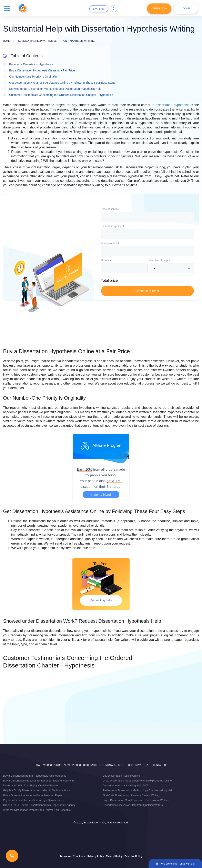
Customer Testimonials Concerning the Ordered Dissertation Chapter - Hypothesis (61, 95)
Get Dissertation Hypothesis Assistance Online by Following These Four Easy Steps (62, 83)
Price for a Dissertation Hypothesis (31, 64)
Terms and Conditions (73, 856)
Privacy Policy (96, 856)
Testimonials (107, 765)
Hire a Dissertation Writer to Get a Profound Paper (33, 795)
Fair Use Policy (133, 856)
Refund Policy (114, 856)
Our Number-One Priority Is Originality (33, 77)
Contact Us (160, 765)
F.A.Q (148, 765)
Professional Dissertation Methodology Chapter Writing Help (138, 790)
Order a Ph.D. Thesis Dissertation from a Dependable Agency (39, 805)
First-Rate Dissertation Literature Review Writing (131, 795)
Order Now (159, 9)
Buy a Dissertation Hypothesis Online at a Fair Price (42, 70)
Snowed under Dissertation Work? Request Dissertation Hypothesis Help (55, 89)
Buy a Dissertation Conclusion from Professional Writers (136, 800)
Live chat (99, 9)
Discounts (90, 765)
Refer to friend (101, 495)
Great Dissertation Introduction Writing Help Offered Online (137, 781)
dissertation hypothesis (173, 105)
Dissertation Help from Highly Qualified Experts (31, 785)
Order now (62, 765)
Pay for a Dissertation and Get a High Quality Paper (33, 800)
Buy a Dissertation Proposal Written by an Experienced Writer (39, 781)
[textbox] (147, 217)
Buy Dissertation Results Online (121, 776)
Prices (77, 765)
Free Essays (135, 765)
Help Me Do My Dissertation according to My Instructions (36, 790)
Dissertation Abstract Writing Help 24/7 (125, 785)
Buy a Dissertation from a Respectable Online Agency (35, 776)
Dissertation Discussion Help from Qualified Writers (133, 805)
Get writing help (101, 600)
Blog (121, 765)
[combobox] (147, 217)
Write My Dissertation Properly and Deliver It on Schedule (37, 810)
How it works (43, 765)
